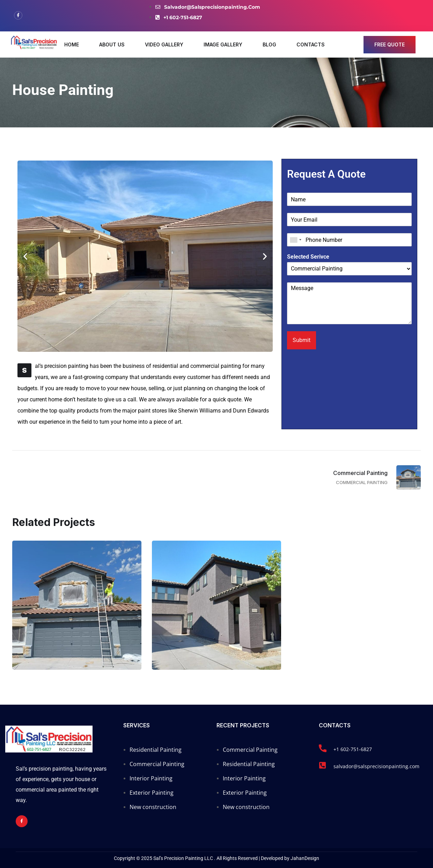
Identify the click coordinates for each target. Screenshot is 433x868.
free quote (390, 44)
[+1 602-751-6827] (323, 748)
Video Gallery (164, 44)
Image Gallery (223, 44)
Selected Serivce (308, 257)
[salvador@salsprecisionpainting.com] (323, 765)
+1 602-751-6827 (353, 749)
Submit (302, 340)
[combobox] (295, 240)
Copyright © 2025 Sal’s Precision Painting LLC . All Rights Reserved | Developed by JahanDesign (216, 858)
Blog (269, 44)
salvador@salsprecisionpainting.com (376, 766)
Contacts (311, 44)
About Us (112, 44)
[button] (25, 256)
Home (72, 44)
